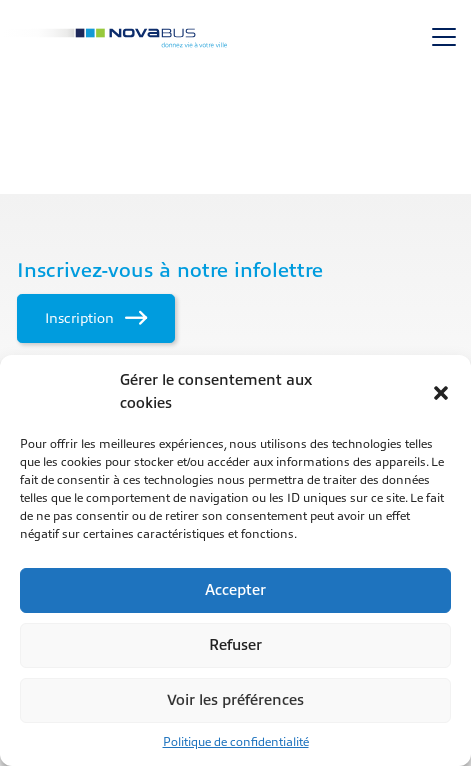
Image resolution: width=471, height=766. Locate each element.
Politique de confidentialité (236, 742)
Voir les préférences (235, 700)
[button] (441, 393)
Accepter (235, 590)
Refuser (235, 645)
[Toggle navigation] (444, 37)
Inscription (95, 318)
